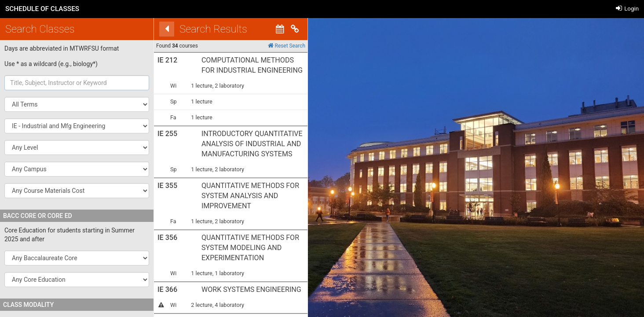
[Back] (155, 29)
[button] (77, 126)
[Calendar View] (268, 29)
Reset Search (275, 46)
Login (627, 9)
